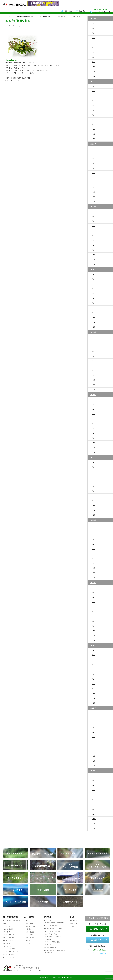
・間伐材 (27, 940)
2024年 (93, 645)
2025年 (93, 708)
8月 (94, 57)
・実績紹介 (47, 945)
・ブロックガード (8, 935)
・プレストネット (8, 958)
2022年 (93, 520)
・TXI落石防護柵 (8, 929)
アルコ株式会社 (19, 966)
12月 (94, 76)
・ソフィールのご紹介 (51, 926)
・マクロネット (8, 940)
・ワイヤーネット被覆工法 (11, 921)
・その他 (27, 943)
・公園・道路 (29, 923)
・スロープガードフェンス (11, 952)
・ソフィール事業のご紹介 (52, 942)
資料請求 (83, 11)
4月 (94, 38)
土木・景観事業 (45, 16)
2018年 (93, 269)
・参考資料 (47, 939)
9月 (94, 62)
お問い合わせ (69, 11)
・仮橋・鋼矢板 (29, 932)
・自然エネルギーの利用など (53, 931)
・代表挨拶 (73, 921)
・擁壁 (26, 921)
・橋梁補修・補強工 (31, 926)
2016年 (93, 144)
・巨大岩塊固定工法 (9, 943)
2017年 (93, 207)
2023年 (93, 583)
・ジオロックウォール (10, 955)
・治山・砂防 (29, 935)
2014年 (93, 19)
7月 (94, 52)
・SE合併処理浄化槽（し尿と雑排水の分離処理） (53, 935)
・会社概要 (73, 923)
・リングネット (8, 926)
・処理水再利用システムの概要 (54, 928)
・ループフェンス (8, 938)
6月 (94, 47)
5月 (94, 43)
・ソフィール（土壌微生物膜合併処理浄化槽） (54, 922)
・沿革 (72, 926)
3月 (94, 33)
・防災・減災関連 (30, 938)
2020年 (93, 395)
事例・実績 (76, 16)
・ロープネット (8, 946)
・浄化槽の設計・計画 (51, 948)
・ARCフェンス (8, 923)
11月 (94, 71)
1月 (94, 23)
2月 (94, 28)
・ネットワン (7, 932)
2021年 (93, 457)
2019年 (93, 332)
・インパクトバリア (9, 949)
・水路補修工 (29, 929)
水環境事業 (61, 16)
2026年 (93, 771)
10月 (94, 67)
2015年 (93, 81)
